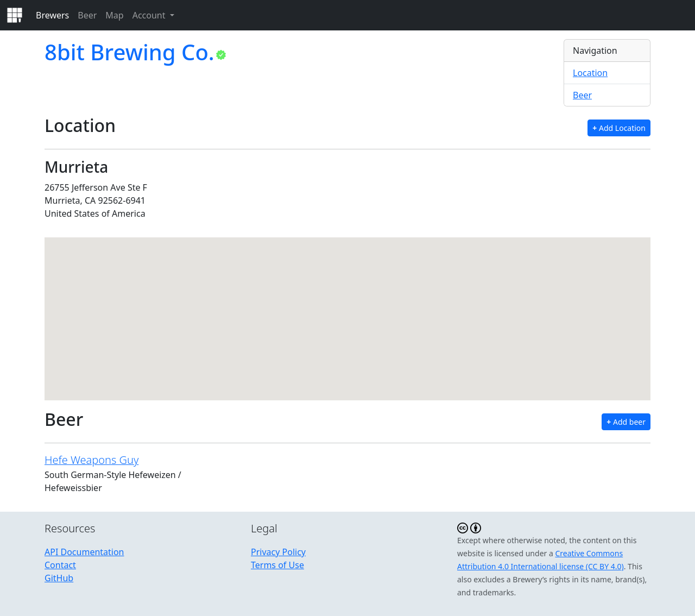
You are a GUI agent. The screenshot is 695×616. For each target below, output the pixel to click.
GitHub (59, 578)
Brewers (52, 15)
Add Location (619, 128)
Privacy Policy (278, 552)
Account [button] (150, 15)
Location (590, 73)
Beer (87, 15)
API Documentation (84, 552)
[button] (347, 309)
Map (114, 15)
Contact (60, 565)
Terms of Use (277, 565)
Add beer (626, 422)
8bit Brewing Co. (129, 52)
